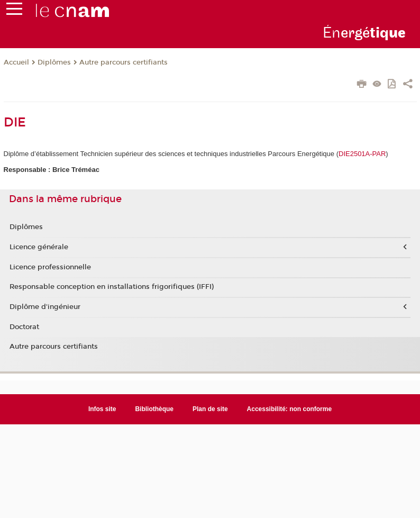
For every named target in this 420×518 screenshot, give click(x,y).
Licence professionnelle (50, 267)
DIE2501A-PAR (362, 154)
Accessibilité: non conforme (290, 409)
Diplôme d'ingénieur (45, 307)
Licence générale (39, 247)
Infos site (102, 409)
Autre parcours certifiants (124, 62)
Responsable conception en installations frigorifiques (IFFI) (112, 287)
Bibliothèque (154, 409)
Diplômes (54, 62)
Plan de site (210, 409)
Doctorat (24, 327)
